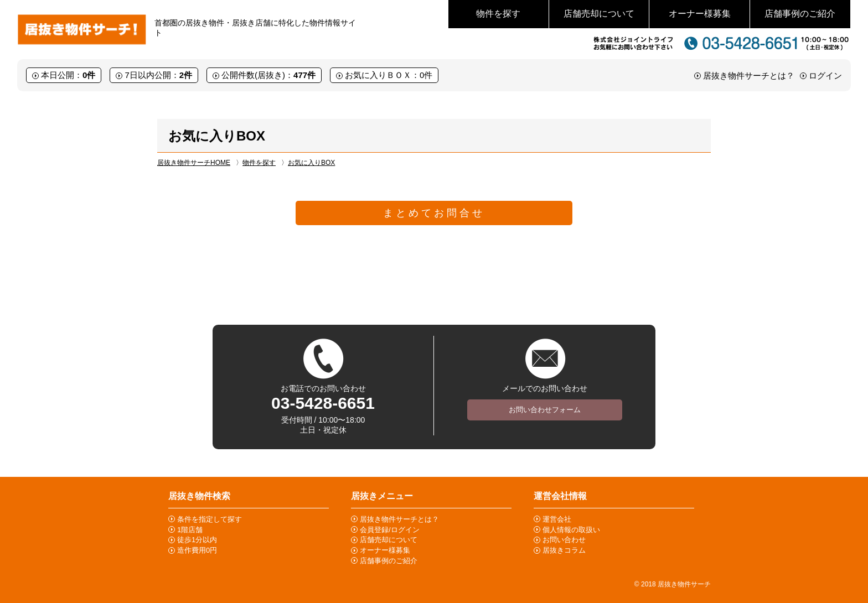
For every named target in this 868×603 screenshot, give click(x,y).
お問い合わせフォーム (545, 410)
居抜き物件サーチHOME (194, 163)
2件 (186, 75)
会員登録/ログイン (390, 530)
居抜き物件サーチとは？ (749, 76)
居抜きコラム (564, 550)
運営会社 (557, 519)
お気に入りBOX (311, 163)
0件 (89, 75)
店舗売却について (599, 14)
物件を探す (498, 14)
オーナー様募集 (700, 14)
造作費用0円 (197, 550)
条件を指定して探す (210, 519)
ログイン (825, 76)
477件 (304, 75)
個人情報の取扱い (571, 530)
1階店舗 (190, 530)
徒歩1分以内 (197, 540)
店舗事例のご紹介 (800, 14)
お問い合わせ (564, 540)
